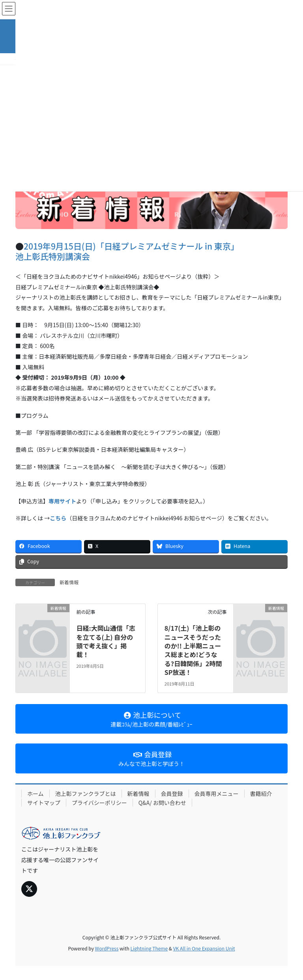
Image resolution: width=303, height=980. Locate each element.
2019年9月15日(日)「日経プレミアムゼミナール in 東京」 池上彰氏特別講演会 (127, 251)
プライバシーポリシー (99, 803)
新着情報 (69, 582)
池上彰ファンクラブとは (86, 794)
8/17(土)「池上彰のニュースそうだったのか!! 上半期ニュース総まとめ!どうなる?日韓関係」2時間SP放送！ (193, 650)
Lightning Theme (149, 948)
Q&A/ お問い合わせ (162, 803)
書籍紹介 (261, 794)
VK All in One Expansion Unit (204, 948)
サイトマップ (44, 803)
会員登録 (172, 794)
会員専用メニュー (217, 794)
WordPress (107, 948)
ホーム (36, 794)
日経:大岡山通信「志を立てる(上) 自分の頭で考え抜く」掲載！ (106, 641)
